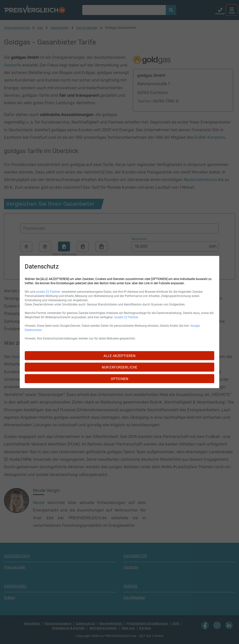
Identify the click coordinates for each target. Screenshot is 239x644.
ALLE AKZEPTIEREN (119, 356)
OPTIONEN (119, 379)
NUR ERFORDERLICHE (119, 367)
